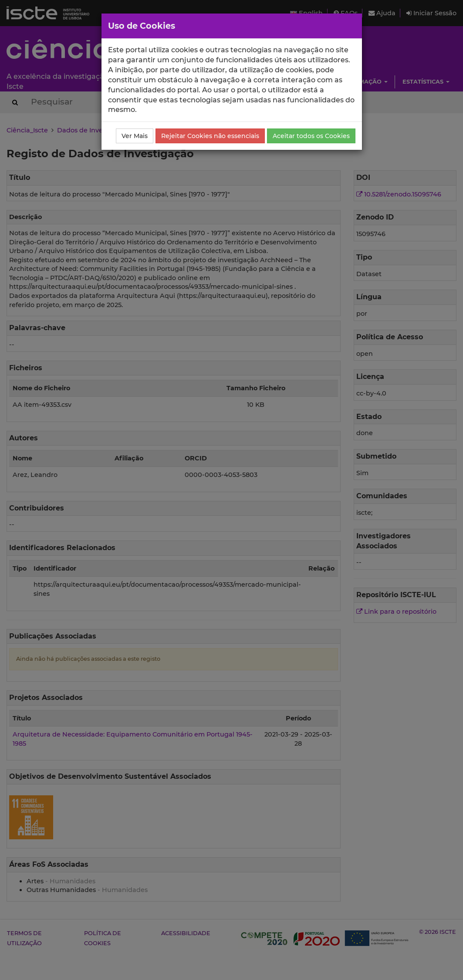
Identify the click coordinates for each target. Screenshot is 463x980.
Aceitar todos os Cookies (311, 136)
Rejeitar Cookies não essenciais (210, 136)
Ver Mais (135, 136)
